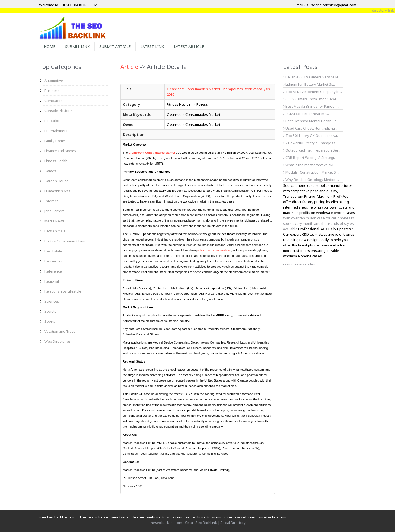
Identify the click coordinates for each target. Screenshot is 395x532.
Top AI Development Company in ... (313, 92)
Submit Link (77, 47)
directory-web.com (240, 517)
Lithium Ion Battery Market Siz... (310, 84)
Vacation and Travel (60, 331)
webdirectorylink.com (165, 517)
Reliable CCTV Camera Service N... (312, 77)
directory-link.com (93, 517)
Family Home (55, 141)
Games (50, 171)
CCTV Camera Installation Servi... (311, 99)
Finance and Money (60, 151)
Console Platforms (60, 111)
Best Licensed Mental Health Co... (311, 121)
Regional (52, 281)
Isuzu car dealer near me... (306, 114)
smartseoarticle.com (128, 517)
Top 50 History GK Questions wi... (311, 136)
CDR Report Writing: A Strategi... (310, 158)
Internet (51, 201)
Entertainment (56, 131)
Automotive (54, 81)
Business (52, 91)
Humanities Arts (57, 191)
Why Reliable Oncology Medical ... (311, 180)
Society (50, 311)
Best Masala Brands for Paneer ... (311, 106)
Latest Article (189, 47)
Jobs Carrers (54, 211)
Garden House (57, 181)
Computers (54, 101)
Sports (50, 321)
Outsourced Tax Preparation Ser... (312, 150)
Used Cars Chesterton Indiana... (310, 128)
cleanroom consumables (215, 250)
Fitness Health (56, 161)
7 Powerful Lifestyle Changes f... (311, 143)
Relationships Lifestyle (63, 291)
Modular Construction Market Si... (311, 172)
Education (52, 121)
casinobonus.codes (299, 264)
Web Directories (58, 341)
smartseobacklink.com (57, 517)
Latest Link (152, 47)
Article (129, 66)
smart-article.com (272, 517)
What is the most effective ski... (309, 165)
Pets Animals (55, 231)
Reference (53, 271)
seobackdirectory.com (203, 517)
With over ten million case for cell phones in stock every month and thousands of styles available (319, 223)
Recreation (53, 261)
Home (50, 47)
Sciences (52, 301)
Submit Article (115, 47)
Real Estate (53, 251)
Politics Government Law (65, 241)
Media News (54, 221)
